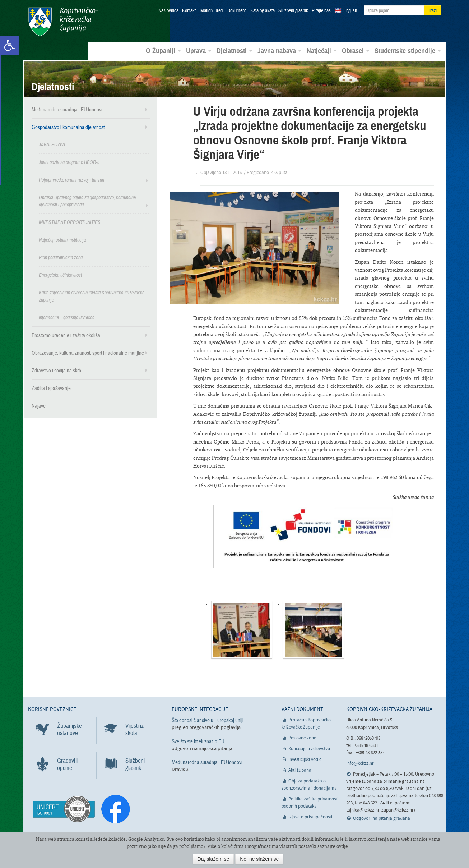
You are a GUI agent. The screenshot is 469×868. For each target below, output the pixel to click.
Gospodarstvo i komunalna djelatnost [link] (68, 127)
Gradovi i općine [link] (67, 764)
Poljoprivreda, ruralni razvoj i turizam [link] (72, 180)
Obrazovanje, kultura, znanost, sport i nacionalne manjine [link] (88, 353)
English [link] (350, 11)
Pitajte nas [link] (321, 11)
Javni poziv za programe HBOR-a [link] (69, 162)
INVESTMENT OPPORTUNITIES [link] (70, 222)
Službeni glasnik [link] (293, 11)
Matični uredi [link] (212, 11)
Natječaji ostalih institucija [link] (62, 240)
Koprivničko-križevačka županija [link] (63, 22)
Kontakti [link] (189, 11)
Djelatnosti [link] (234, 51)
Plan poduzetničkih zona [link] (61, 257)
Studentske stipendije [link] (408, 51)
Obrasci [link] (356, 51)
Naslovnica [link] (168, 11)
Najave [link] (39, 405)
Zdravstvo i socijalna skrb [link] (56, 370)
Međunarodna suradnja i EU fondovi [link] (67, 109)
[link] (9, 45)
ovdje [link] (342, 846)
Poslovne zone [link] (302, 738)
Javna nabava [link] (279, 51)
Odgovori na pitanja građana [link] (382, 818)
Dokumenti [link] (237, 11)
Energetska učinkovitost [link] (60, 275)
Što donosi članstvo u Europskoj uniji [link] (208, 720)
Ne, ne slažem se (259, 859)
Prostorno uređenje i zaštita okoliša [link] (66, 335)
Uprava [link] (199, 51)
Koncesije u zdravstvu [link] (309, 748)
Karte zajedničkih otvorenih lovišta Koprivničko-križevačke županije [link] (92, 296)
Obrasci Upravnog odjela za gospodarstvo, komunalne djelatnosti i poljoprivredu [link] (87, 201)
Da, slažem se (213, 859)
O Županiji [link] (163, 51)
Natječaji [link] (322, 51)
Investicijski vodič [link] (305, 759)
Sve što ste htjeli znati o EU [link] (198, 741)
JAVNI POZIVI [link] (52, 144)
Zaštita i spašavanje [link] (51, 388)
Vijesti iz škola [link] (134, 729)
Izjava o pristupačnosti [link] (310, 817)
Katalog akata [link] (263, 11)
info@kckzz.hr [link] (360, 763)
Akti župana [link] (300, 770)
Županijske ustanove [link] (69, 729)
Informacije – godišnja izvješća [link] (67, 317)
